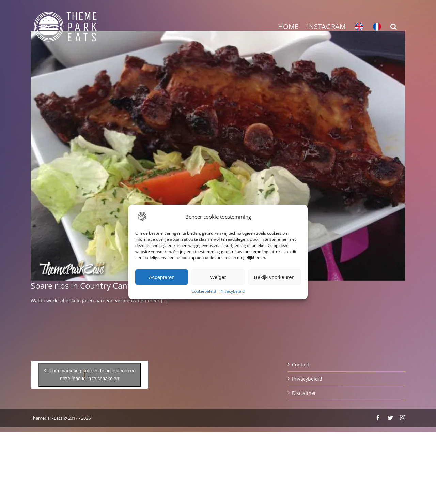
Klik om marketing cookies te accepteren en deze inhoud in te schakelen (89, 375)
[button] (394, 27)
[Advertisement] (218, 103)
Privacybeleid (232, 291)
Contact (301, 364)
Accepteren (162, 277)
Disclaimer (304, 393)
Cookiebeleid (204, 291)
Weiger (218, 277)
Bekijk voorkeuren (274, 277)
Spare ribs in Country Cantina (86, 286)
